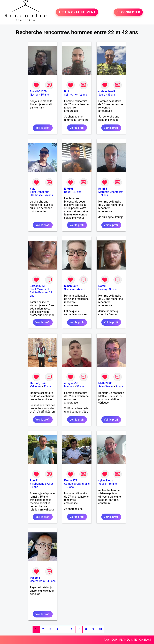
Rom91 (34, 480)
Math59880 (105, 383)
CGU (114, 640)
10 (100, 629)
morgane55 (71, 383)
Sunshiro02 (71, 286)
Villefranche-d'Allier (42, 484)
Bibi (66, 91)
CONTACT (145, 640)
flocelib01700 (38, 91)
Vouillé (102, 484)
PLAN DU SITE (128, 640)
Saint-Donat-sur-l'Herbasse (40, 194)
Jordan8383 (37, 286)
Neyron (34, 95)
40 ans (77, 192)
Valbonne (36, 386)
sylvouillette (106, 480)
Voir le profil (43, 128)
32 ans (80, 386)
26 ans (49, 195)
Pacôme (35, 578)
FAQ (106, 640)
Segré (102, 95)
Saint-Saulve (106, 386)
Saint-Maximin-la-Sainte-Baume (40, 291)
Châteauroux (38, 581)
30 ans (113, 289)
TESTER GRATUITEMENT (77, 12)
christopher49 (107, 91)
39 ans (104, 195)
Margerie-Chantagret (111, 192)
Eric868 (69, 189)
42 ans (83, 95)
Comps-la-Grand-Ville (77, 484)
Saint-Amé (70, 95)
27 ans (70, 487)
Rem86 (103, 189)
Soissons (70, 289)
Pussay (103, 289)
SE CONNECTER (128, 12)
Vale (33, 189)
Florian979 (71, 480)
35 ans (45, 95)
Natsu (102, 286)
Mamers (69, 386)
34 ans (119, 386)
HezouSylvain (38, 383)
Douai (68, 192)
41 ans (48, 386)
